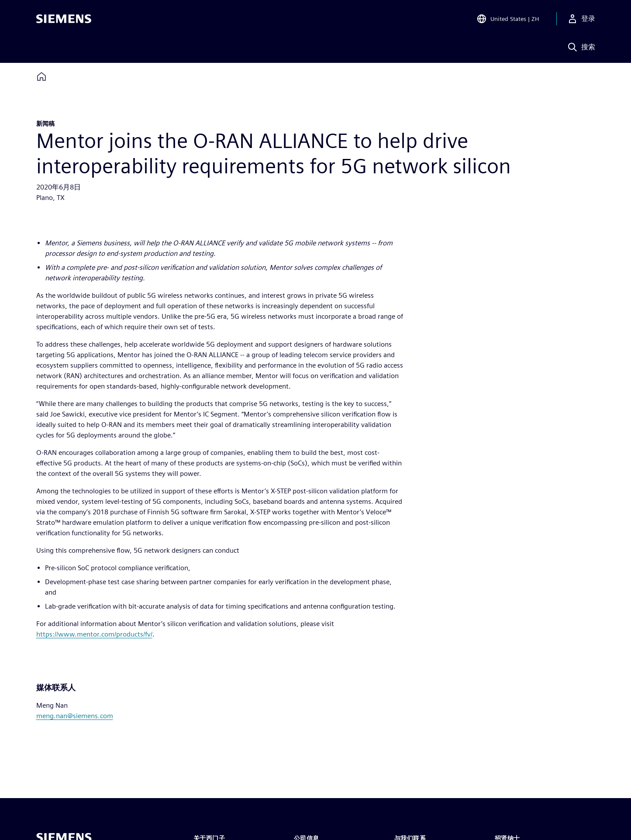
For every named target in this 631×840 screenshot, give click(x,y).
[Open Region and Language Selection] (508, 19)
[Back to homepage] (41, 77)
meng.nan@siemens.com (75, 716)
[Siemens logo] (64, 19)
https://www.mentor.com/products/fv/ (94, 634)
